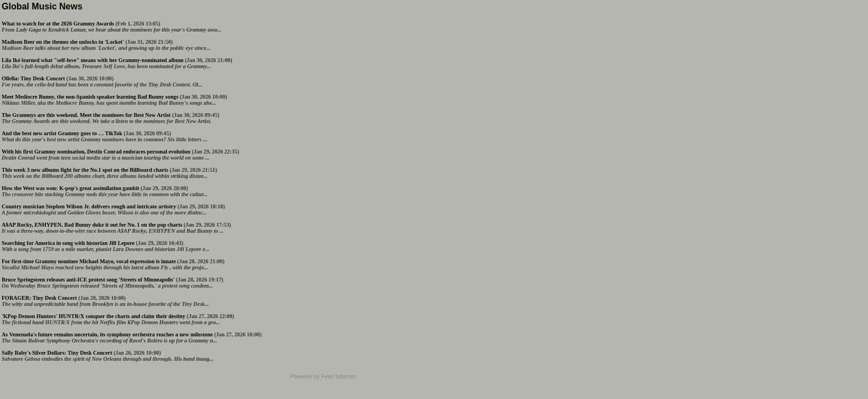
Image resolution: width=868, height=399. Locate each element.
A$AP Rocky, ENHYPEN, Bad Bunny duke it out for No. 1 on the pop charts (92, 225)
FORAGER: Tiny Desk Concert (39, 298)
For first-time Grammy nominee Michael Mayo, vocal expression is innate (89, 261)
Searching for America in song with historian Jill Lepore (68, 243)
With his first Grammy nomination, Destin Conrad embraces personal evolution (96, 152)
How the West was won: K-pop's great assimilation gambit (71, 188)
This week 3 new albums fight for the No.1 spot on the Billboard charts (85, 170)
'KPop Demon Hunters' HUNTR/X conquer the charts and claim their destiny (94, 316)
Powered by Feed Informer (323, 377)
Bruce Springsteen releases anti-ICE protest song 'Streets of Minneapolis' (88, 280)
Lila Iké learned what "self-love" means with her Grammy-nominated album (92, 60)
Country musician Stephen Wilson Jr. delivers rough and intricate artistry (89, 206)
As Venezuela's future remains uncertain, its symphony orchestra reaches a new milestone (107, 334)
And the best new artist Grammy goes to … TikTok (62, 133)
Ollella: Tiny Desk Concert (33, 78)
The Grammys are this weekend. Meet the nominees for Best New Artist (86, 115)
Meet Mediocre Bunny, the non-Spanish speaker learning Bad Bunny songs (90, 97)
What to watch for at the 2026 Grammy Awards (58, 24)
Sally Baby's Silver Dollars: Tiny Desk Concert (57, 353)
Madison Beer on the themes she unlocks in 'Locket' (63, 42)
